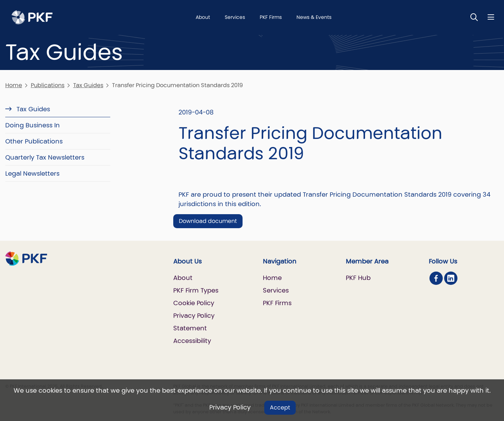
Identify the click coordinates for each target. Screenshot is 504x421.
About (203, 17)
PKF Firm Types (196, 290)
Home (14, 85)
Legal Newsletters (32, 173)
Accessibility (192, 341)
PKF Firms (271, 17)
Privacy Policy (230, 407)
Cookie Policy (194, 303)
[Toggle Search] (474, 17)
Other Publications (34, 141)
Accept (280, 408)
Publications (48, 85)
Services (235, 17)
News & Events (314, 17)
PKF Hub (358, 278)
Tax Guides (88, 85)
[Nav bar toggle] (491, 17)
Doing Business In (33, 125)
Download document (208, 221)
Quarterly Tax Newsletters (45, 157)
